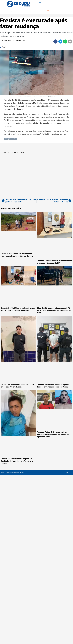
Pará (64, 11)
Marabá (30, 11)
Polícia (47, 11)
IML (6, 139)
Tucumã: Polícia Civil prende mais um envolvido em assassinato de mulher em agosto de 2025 (53, 435)
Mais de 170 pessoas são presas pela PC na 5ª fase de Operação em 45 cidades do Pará (54, 311)
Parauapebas (11, 11)
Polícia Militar (13, 139)
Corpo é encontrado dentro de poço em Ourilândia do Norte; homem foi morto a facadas (17, 461)
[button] (55, 42)
